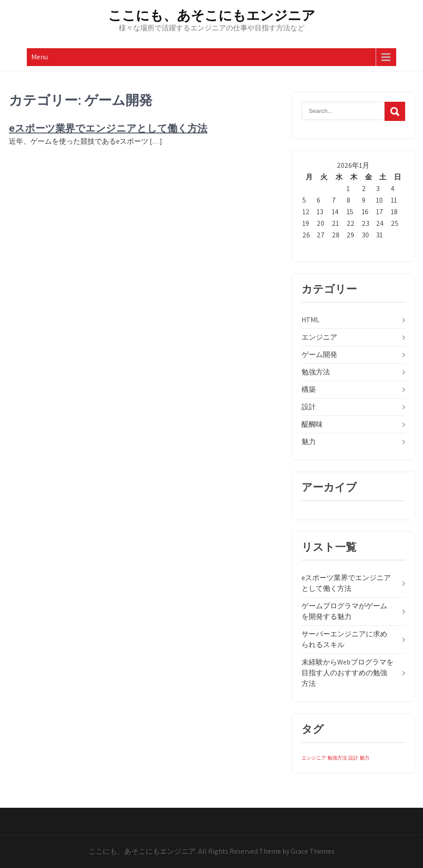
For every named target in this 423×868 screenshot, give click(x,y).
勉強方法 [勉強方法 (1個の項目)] (337, 758)
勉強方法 (316, 372)
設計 (309, 407)
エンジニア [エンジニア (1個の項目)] (314, 758)
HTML (310, 320)
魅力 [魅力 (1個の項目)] (364, 758)
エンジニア (319, 337)
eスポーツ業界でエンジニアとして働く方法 (108, 128)
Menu (40, 57)
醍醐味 (312, 424)
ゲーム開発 (319, 355)
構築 (309, 389)
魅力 (309, 442)
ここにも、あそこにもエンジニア (212, 15)
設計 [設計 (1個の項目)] (353, 758)
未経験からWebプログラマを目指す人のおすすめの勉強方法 (348, 673)
